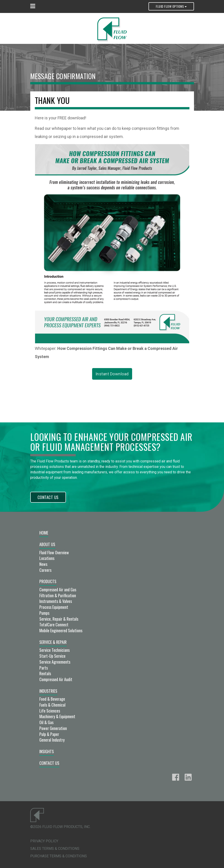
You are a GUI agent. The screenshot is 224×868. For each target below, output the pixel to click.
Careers (45, 570)
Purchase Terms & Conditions (59, 856)
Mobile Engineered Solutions (61, 630)
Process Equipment (54, 607)
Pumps (44, 613)
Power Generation (53, 728)
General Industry (52, 740)
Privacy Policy (44, 841)
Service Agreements (55, 662)
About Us (47, 544)
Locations (47, 558)
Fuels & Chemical (52, 705)
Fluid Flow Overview (54, 552)
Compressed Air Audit (56, 679)
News (43, 564)
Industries (48, 691)
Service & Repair (53, 642)
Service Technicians (54, 650)
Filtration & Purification (58, 595)
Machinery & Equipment (57, 716)
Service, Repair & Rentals (59, 619)
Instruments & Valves (56, 601)
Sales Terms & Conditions (55, 849)
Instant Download (112, 374)
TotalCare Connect (54, 625)
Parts (44, 668)
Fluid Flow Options (171, 6)
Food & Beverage (52, 699)
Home (44, 533)
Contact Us (48, 497)
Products (48, 581)
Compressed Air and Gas (58, 590)
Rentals (45, 673)
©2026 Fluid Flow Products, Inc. (60, 827)
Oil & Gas (46, 722)
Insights (47, 751)
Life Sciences (50, 711)
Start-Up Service (52, 656)
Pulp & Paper (49, 734)
